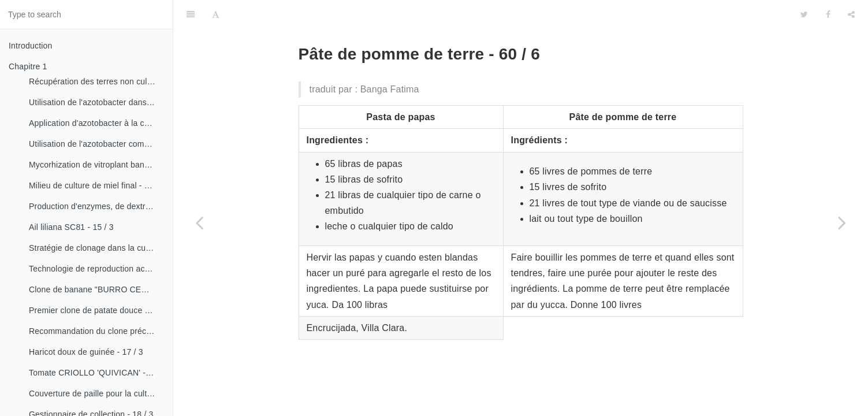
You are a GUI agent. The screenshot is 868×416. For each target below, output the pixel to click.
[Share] (851, 14)
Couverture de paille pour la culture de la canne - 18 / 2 (96, 393)
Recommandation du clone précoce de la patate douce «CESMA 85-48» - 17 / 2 (96, 331)
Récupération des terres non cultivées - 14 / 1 (96, 81)
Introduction (31, 46)
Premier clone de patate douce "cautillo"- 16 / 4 (96, 310)
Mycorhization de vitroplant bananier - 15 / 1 (96, 165)
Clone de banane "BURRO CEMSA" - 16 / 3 (96, 289)
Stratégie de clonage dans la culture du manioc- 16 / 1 (96, 248)
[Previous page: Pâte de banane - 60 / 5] (199, 222)
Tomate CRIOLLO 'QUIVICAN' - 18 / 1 (96, 373)
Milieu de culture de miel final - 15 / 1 (96, 185)
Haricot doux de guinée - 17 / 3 (86, 352)
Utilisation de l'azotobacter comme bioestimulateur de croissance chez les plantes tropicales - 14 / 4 (96, 144)
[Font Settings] (216, 14)
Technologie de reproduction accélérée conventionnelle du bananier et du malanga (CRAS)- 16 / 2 (96, 269)
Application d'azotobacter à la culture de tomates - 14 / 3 (96, 123)
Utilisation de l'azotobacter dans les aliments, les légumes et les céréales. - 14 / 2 (96, 102)
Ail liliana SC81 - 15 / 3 (71, 227)
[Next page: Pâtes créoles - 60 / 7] (842, 222)
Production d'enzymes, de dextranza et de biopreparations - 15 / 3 (96, 206)
